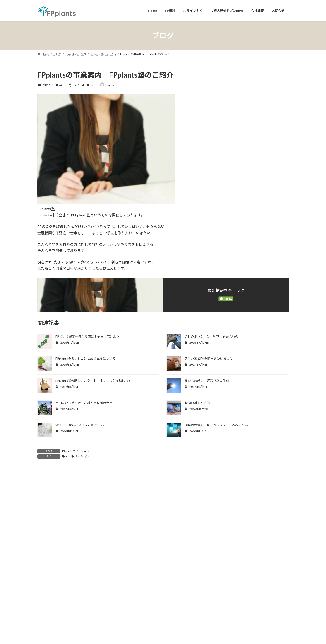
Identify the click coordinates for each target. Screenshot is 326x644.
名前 (43, 558)
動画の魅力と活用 (197, 403)
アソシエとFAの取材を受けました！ (210, 358)
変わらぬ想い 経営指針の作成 (207, 381)
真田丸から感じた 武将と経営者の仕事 (84, 403)
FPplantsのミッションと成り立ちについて (85, 358)
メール (45, 581)
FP (68, 456)
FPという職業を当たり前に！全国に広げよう (87, 336)
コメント (47, 497)
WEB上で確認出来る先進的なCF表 (80, 425)
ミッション (82, 456)
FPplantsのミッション (76, 451)
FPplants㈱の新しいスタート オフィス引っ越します (93, 381)
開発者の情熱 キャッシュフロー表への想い (216, 425)
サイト (43, 605)
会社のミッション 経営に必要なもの (211, 336)
